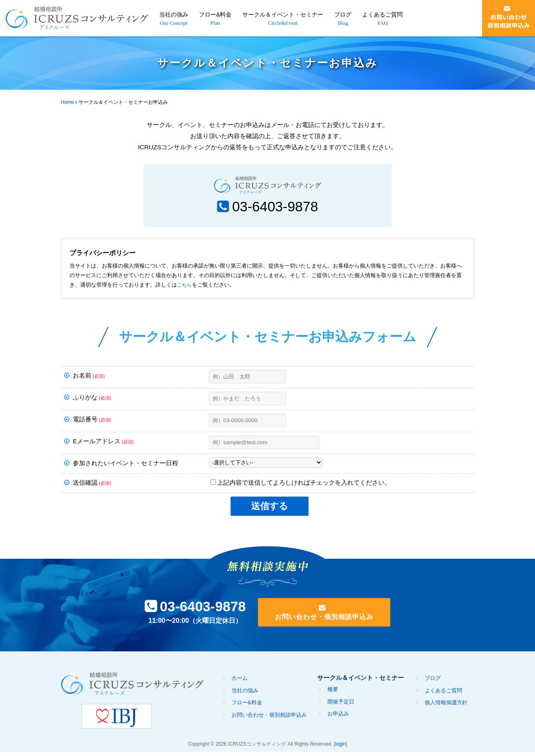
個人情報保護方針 (446, 707)
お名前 (89, 377)
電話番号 (92, 421)
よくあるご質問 (382, 14)
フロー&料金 (215, 14)
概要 (333, 694)
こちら (185, 287)
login (340, 749)
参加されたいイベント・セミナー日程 (125, 465)
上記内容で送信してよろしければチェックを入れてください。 (301, 484)
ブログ (343, 14)
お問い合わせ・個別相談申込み (331, 620)
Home (67, 102)
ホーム (240, 683)
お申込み (338, 718)
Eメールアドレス (103, 443)
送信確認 (92, 484)
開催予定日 (341, 706)
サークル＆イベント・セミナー (283, 14)
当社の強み (174, 14)
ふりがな (92, 399)
